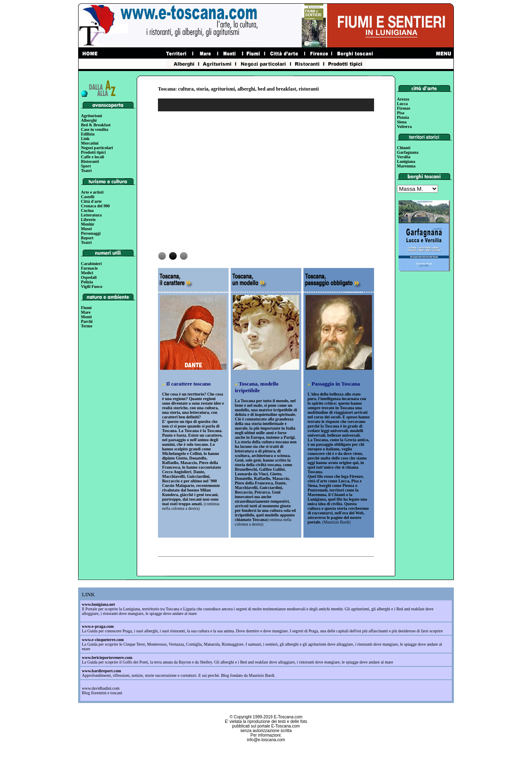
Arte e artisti (92, 192)
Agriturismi (92, 116)
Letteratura (91, 215)
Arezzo (403, 99)
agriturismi (223, 89)
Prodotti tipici (94, 152)
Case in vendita (95, 129)
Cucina (87, 210)
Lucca (402, 104)
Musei (86, 229)
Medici (87, 273)
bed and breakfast (277, 89)
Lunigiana (406, 161)
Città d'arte (91, 201)
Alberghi (89, 120)
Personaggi (91, 233)
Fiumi (86, 308)
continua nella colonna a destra (191, 506)
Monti (86, 317)
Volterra (404, 127)
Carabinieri (91, 264)
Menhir (88, 224)
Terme (87, 326)
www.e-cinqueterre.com (103, 640)
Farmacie (90, 268)
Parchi (87, 321)
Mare (86, 312)
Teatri (86, 171)
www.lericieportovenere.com (107, 657)
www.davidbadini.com (101, 688)
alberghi (246, 89)
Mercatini (90, 143)
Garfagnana (408, 152)
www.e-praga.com (98, 626)
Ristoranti (90, 161)
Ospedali (89, 277)
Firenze (404, 108)
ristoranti (309, 89)
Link (85, 139)
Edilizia (88, 134)
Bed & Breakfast (96, 125)
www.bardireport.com (101, 671)
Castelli (88, 197)
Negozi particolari (97, 148)
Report (87, 238)
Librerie (88, 220)
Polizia (87, 282)
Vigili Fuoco (92, 286)
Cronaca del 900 (95, 206)
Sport (86, 166)
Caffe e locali (93, 157)
